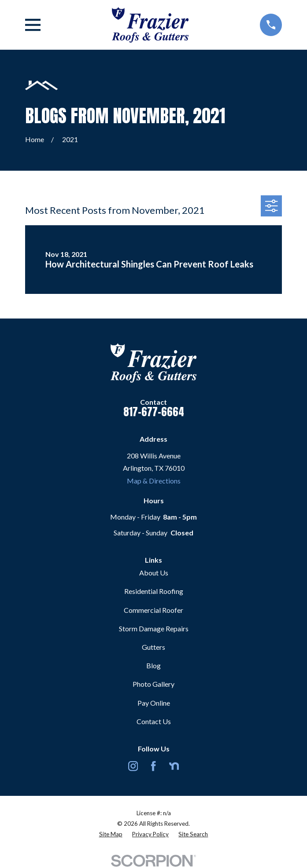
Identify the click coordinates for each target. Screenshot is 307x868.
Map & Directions (154, 481)
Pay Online (154, 703)
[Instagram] (133, 766)
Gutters (153, 647)
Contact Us (154, 721)
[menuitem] (111, 835)
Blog (153, 665)
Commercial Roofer (153, 610)
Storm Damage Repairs (154, 628)
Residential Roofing (154, 591)
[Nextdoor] (174, 766)
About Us (154, 573)
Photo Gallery (153, 684)
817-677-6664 (154, 412)
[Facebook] (153, 766)
